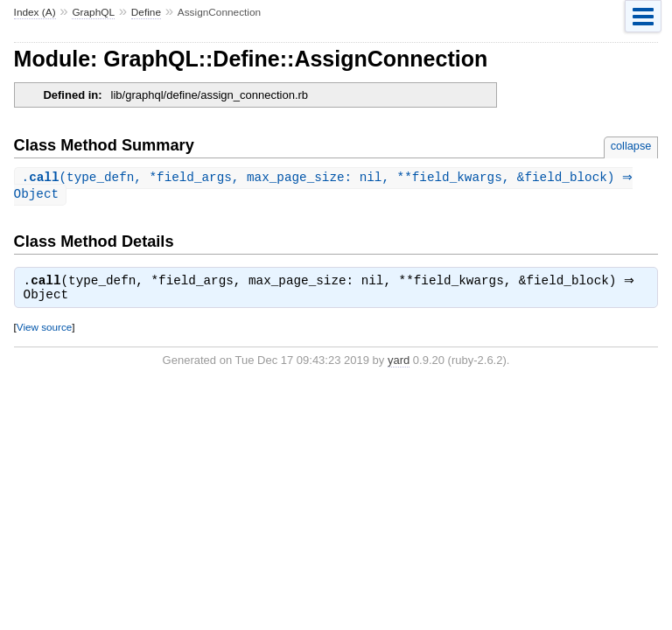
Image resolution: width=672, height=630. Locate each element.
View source (44, 330)
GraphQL (93, 12)
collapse (631, 146)
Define (146, 12)
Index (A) (35, 12)
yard (399, 364)
